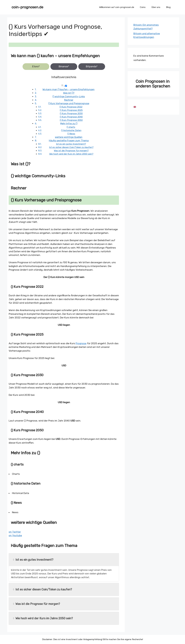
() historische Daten (71, 130)
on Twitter (15, 532)
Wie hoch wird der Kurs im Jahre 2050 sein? (71, 154)
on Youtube (15, 535)
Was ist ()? (69, 93)
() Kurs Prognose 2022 (71, 107)
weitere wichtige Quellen (69, 137)
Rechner (69, 100)
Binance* (64, 66)
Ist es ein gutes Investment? (71, 144)
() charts (71, 127)
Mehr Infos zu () (69, 124)
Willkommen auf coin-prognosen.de (117, 7)
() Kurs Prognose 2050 (71, 120)
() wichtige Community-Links (69, 97)
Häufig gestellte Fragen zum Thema (69, 141)
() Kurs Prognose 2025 (71, 110)
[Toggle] (66, 86)
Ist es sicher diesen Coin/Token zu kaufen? (71, 147)
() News (71, 134)
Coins (143, 7)
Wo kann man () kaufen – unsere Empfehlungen (69, 89)
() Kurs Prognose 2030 (71, 113)
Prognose (81, 343)
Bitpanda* (92, 66)
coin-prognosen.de (27, 7)
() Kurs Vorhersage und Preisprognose (69, 103)
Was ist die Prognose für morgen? (71, 151)
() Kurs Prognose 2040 (71, 117)
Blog (168, 7)
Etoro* (36, 66)
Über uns (156, 7)
